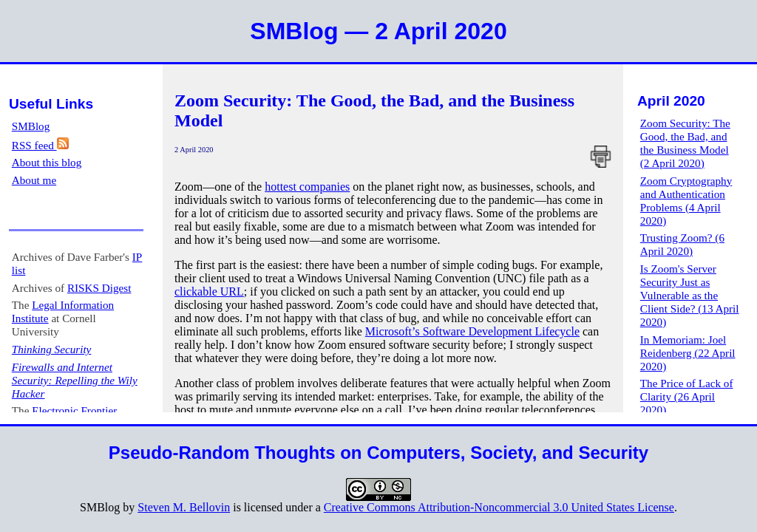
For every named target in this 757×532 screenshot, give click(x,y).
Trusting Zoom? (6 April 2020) (682, 244)
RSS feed (40, 145)
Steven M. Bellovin (184, 507)
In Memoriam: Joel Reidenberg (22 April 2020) (688, 353)
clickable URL (209, 291)
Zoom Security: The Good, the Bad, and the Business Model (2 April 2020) (685, 143)
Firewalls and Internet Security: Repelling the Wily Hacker (75, 380)
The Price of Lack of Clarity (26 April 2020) (687, 396)
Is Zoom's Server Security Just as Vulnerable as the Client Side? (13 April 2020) (690, 295)
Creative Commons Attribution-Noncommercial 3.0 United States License (499, 507)
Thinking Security (52, 349)
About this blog (47, 162)
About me (34, 180)
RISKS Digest (99, 288)
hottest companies (307, 187)
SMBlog (31, 126)
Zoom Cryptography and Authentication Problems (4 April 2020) (686, 201)
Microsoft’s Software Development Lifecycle (472, 331)
